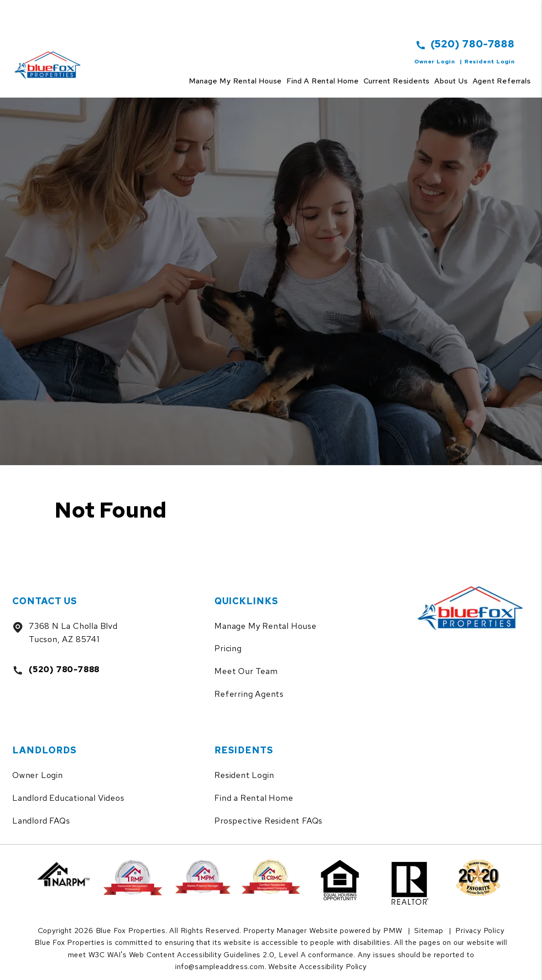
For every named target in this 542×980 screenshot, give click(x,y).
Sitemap (429, 931)
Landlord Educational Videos (68, 798)
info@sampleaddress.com (220, 967)
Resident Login (490, 62)
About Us (451, 81)
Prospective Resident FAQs (268, 821)
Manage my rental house (236, 81)
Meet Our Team (246, 671)
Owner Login (435, 62)
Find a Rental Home (254, 798)
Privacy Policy (480, 931)
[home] (50, 54)
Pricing (228, 648)
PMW (393, 931)
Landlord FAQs (41, 821)
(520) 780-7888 (473, 44)
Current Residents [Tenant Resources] (397, 81)
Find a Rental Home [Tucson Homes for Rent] (323, 81)
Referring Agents (249, 694)
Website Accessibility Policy (317, 967)
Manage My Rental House (266, 626)
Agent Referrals (502, 81)
